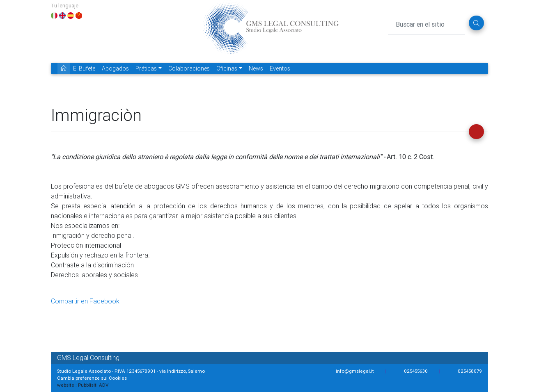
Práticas (146, 68)
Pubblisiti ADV (93, 385)
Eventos (280, 68)
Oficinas (227, 68)
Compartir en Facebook (85, 301)
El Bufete (84, 68)
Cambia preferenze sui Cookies (92, 378)
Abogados (115, 68)
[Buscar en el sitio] (427, 23)
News (256, 68)
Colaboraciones (189, 68)
